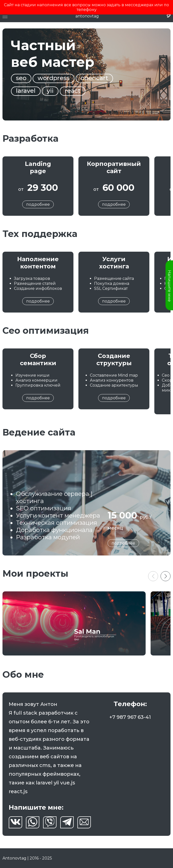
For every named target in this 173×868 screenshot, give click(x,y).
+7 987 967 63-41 (130, 717)
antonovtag (87, 16)
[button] (166, 576)
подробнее (38, 204)
